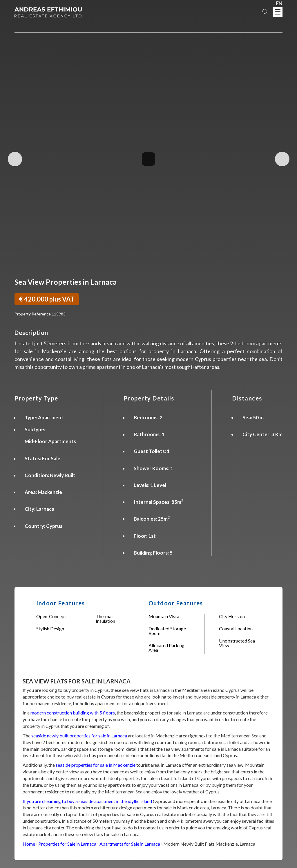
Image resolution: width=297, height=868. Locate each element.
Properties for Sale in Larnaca (67, 844)
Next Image (281, 159)
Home (29, 844)
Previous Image (16, 159)
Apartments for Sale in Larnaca (130, 844)
